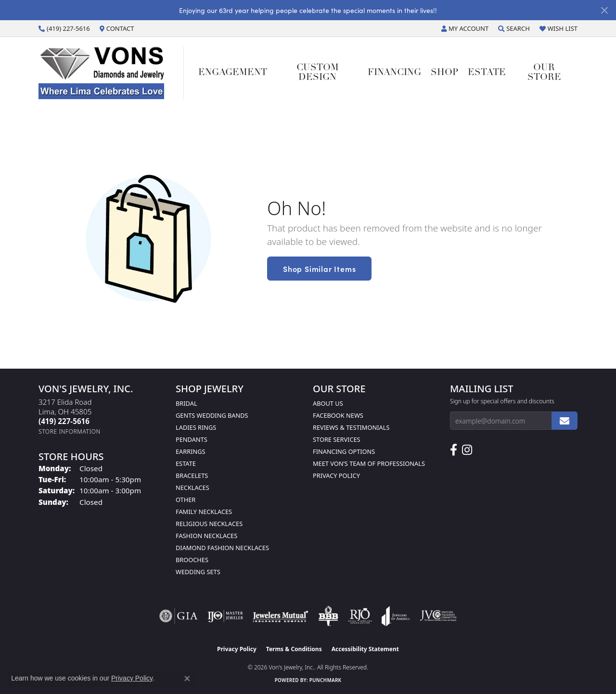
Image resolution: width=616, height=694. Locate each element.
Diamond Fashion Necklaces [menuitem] (222, 548)
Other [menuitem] (186, 500)
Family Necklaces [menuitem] (204, 512)
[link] (64, 28)
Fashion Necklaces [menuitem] (206, 536)
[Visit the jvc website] (438, 616)
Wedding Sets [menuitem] (198, 572)
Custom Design (318, 73)
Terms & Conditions (294, 649)
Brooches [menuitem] (192, 560)
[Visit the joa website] (396, 616)
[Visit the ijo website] (225, 616)
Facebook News (338, 415)
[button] (465, 28)
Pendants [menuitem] (192, 439)
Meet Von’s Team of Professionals (369, 463)
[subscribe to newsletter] (565, 421)
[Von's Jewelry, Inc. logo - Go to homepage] (111, 73)
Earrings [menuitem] (191, 451)
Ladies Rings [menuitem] (196, 427)
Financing (394, 73)
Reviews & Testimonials (351, 427)
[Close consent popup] (187, 679)
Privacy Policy (336, 476)
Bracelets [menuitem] (192, 476)
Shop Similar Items (319, 269)
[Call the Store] (64, 421)
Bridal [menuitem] (186, 403)
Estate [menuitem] (186, 463)
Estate (487, 73)
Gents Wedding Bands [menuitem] (212, 415)
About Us (328, 403)
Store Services (337, 439)
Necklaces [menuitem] (192, 488)
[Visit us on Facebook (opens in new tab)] (454, 450)
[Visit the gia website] (179, 616)
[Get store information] (70, 431)
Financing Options (344, 451)
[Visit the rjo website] (360, 616)
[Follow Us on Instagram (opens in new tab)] (467, 450)
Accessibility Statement (365, 649)
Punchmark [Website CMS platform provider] (326, 680)
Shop (444, 73)
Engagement (233, 73)
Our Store (544, 73)
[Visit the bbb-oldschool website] (328, 616)
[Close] (604, 10)
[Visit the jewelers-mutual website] (280, 616)
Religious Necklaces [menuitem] (209, 524)
